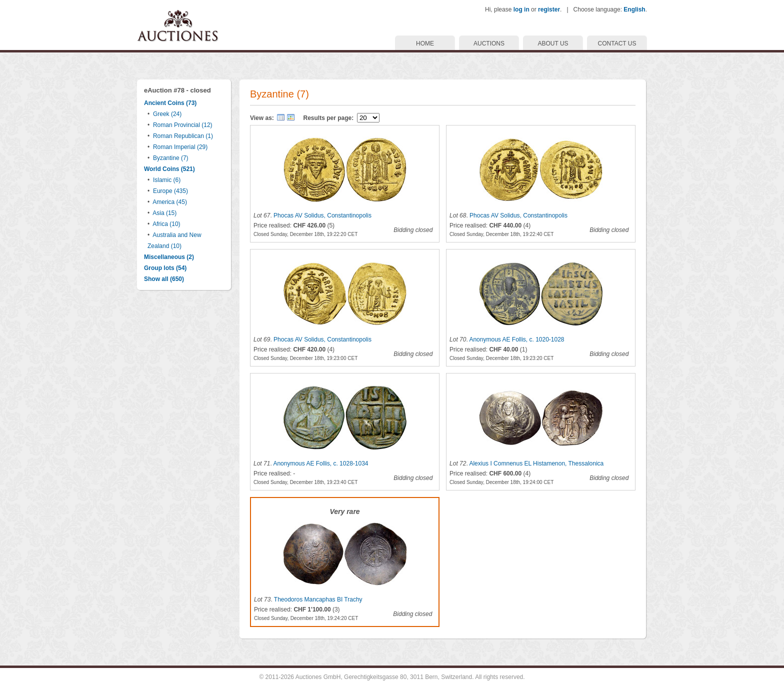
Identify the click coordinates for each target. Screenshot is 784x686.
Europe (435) (170, 191)
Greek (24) (167, 114)
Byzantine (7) (171, 158)
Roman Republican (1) (183, 136)
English (634, 9)
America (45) (170, 202)
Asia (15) (164, 213)
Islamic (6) (167, 180)
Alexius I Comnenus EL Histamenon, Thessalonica (536, 463)
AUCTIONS (489, 43)
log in (521, 9)
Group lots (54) (165, 268)
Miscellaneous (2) (169, 257)
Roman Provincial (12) (183, 125)
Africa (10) (166, 224)
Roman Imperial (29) (180, 147)
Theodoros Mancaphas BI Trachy (318, 599)
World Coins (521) (169, 169)
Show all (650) (164, 279)
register (549, 9)
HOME (425, 43)
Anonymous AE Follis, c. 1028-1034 (320, 463)
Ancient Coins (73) (170, 103)
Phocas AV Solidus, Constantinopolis (322, 215)
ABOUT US (553, 43)
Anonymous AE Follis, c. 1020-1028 (516, 339)
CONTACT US (617, 43)
